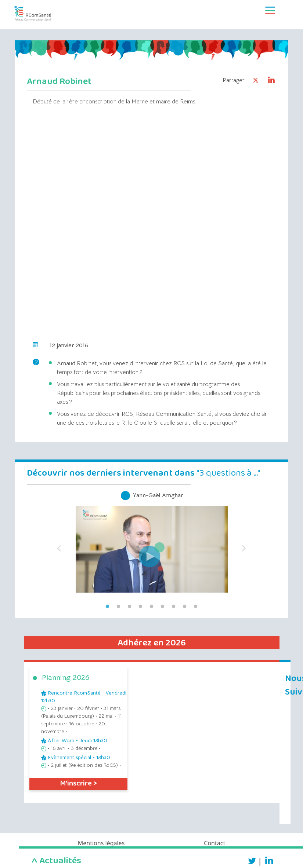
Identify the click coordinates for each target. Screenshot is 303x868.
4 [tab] (141, 607)
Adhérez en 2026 (152, 643)
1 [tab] (108, 607)
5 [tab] (152, 607)
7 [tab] (174, 607)
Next (244, 546)
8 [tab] (185, 607)
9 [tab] (196, 607)
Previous (59, 546)
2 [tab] (119, 607)
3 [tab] (130, 607)
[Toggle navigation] (270, 10)
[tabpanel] (152, 546)
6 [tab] (163, 607)
